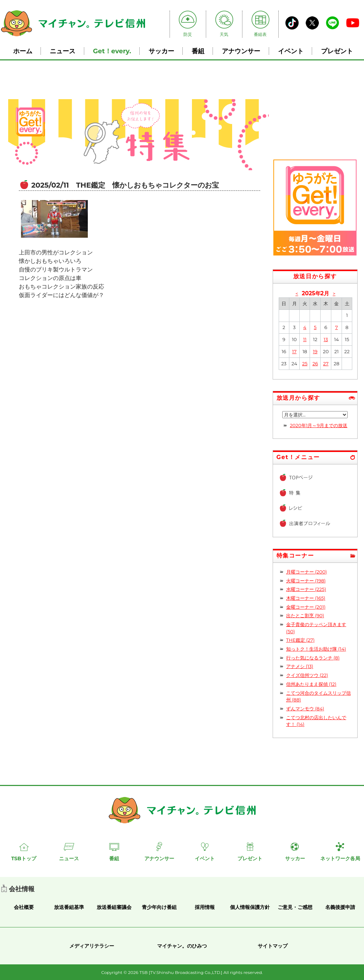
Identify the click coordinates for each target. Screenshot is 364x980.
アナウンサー (241, 51)
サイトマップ (273, 946)
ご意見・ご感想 (295, 907)
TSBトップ (23, 858)
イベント (291, 51)
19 (315, 351)
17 (294, 351)
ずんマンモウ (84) (305, 709)
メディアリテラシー (92, 946)
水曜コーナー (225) (306, 589)
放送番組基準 (69, 907)
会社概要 (24, 907)
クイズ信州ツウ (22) (307, 675)
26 (315, 364)
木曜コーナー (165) (306, 598)
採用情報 (205, 907)
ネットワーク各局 (340, 858)
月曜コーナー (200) (307, 572)
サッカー (161, 51)
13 (326, 339)
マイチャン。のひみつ (182, 946)
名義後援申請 (340, 907)
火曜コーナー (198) (306, 581)
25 (305, 364)
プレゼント (337, 51)
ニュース (63, 51)
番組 (198, 51)
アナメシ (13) (300, 666)
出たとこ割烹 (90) (305, 615)
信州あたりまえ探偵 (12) (311, 684)
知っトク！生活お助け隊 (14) (316, 649)
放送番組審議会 (114, 907)
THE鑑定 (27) (300, 640)
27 (326, 364)
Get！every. (112, 51)
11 (305, 339)
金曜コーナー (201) (306, 607)
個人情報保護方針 (250, 907)
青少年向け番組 (159, 907)
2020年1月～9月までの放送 (318, 425)
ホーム (23, 51)
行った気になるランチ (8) (313, 658)
